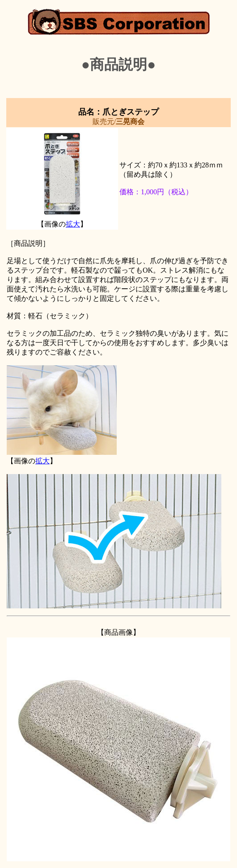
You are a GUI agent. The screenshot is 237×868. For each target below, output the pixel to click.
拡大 (73, 224)
